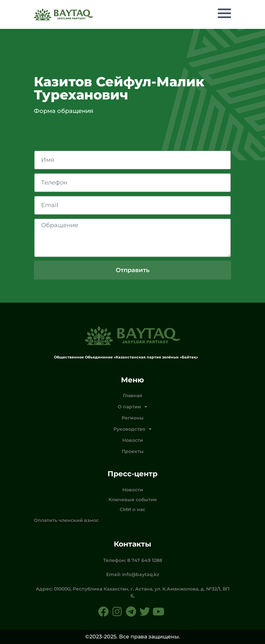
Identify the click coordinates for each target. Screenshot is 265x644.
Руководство (132, 429)
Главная (133, 396)
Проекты (133, 451)
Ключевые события (133, 500)
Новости (133, 440)
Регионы (133, 418)
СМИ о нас (132, 509)
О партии (132, 407)
